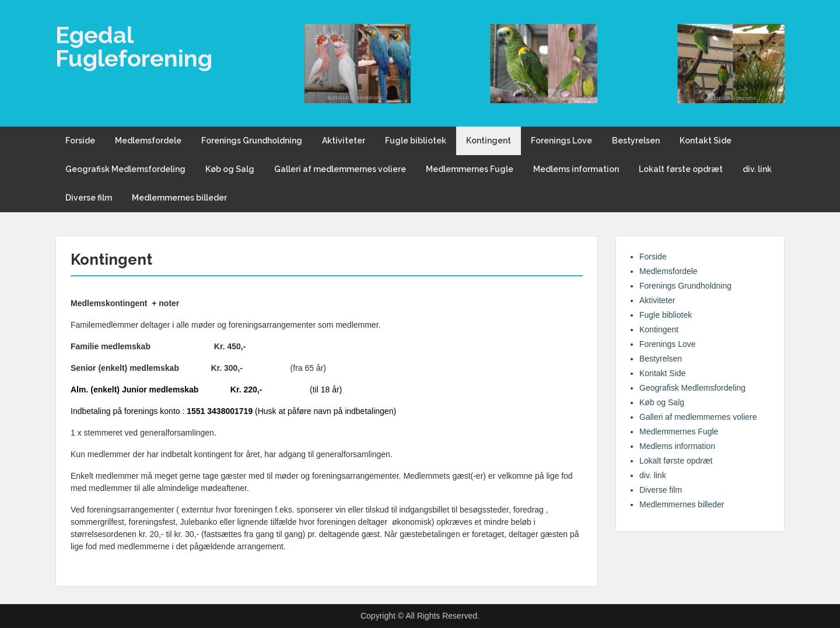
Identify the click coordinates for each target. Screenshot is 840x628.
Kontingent (489, 141)
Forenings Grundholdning (252, 141)
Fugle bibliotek (416, 141)
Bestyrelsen (636, 141)
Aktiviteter (344, 141)
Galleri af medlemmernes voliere (340, 169)
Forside (80, 141)
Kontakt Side (706, 141)
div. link (757, 169)
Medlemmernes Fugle (470, 169)
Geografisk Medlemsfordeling (125, 169)
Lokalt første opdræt (681, 169)
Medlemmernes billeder (179, 198)
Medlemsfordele (148, 141)
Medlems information (576, 169)
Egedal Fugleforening (134, 46)
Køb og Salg (230, 169)
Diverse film (89, 198)
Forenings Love (561, 141)
